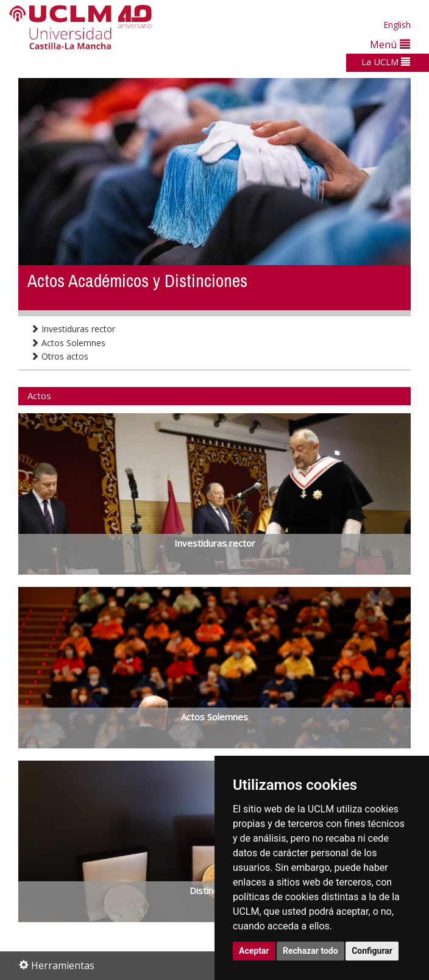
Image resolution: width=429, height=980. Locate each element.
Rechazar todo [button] (310, 951)
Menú (390, 44)
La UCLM (386, 62)
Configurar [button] (372, 951)
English (397, 25)
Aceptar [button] (254, 951)
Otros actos (59, 356)
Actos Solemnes (68, 343)
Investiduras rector (73, 329)
